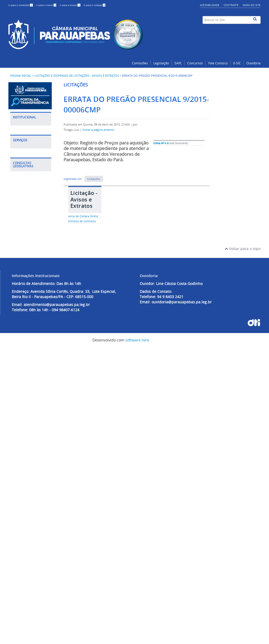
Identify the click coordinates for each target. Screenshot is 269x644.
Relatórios (24, 498)
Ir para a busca (70, 5)
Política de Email (30, 159)
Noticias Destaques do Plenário (28, 181)
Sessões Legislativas (26, 487)
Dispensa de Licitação (26, 311)
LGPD (20, 138)
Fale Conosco (218, 63)
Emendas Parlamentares (28, 509)
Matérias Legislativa (25, 460)
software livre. (138, 638)
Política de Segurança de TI (30, 149)
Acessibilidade (210, 5)
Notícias (23, 167)
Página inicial (21, 76)
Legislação (161, 63)
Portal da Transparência (28, 274)
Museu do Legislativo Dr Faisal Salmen (28, 234)
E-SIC (237, 63)
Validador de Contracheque (28, 399)
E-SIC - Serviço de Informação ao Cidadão (31, 343)
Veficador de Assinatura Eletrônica (26, 370)
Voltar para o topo (243, 547)
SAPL (178, 63)
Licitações (94, 179)
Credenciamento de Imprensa (30, 218)
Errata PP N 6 (161, 143)
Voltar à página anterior (98, 130)
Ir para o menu (46, 5)
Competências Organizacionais (30, 197)
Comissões (140, 63)
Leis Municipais (29, 450)
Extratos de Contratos (82, 221)
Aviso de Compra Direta (83, 216)
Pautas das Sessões (25, 474)
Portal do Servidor (31, 322)
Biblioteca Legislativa (25, 386)
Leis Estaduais (28, 441)
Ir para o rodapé (94, 5)
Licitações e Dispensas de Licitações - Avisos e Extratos (77, 76)
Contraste (231, 5)
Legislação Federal (32, 433)
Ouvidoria (254, 63)
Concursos (195, 63)
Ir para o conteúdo (21, 5)
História (22, 130)
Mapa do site (252, 5)
